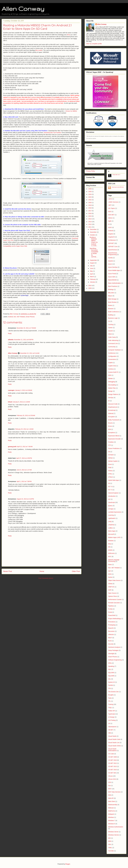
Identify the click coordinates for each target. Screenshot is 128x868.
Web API (111, 798)
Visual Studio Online (114, 746)
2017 (90, 211)
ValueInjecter (112, 727)
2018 (90, 208)
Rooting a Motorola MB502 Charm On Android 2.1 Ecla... (94, 242)
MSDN (110, 550)
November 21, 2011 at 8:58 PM (24, 340)
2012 (90, 224)
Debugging (112, 382)
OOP (110, 590)
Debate (110, 378)
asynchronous (113, 250)
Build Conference (114, 312)
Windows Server (113, 832)
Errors (110, 426)
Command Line (113, 343)
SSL (109, 679)
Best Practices (113, 286)
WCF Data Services (114, 792)
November (93, 232)
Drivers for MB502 (71, 111)
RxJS (110, 641)
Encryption (111, 417)
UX (109, 723)
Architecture (112, 240)
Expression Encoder (114, 439)
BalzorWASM (112, 280)
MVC (110, 557)
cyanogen (11, 390)
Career (110, 328)
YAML (110, 848)
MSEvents (111, 553)
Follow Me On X (116, 175)
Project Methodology (115, 619)
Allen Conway (23, 9)
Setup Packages (113, 650)
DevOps (111, 398)
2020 (90, 203)
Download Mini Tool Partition (52, 133)
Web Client (112, 801)
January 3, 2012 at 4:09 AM (24, 390)
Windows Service (114, 835)
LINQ (110, 522)
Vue (109, 786)
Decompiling (112, 385)
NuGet (110, 577)
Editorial (111, 413)
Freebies (111, 442)
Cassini (110, 331)
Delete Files (112, 388)
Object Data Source (114, 580)
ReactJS (111, 628)
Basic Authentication (114, 283)
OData (110, 584)
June (92, 268)
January (93, 282)
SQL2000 (111, 673)
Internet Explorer (113, 493)
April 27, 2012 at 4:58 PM (24, 458)
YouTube (111, 851)
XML (110, 844)
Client (110, 334)
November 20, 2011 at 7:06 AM (26, 328)
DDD (110, 375)
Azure (110, 264)
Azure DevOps (113, 267)
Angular (111, 234)
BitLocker (111, 293)
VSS (110, 782)
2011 (90, 227)
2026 (90, 189)
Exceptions (112, 433)
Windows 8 (112, 824)
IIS (109, 483)
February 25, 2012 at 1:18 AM (24, 429)
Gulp (110, 467)
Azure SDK (112, 277)
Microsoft (111, 534)
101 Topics (112, 208)
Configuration (112, 356)
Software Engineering (115, 660)
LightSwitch (112, 518)
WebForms (112, 811)
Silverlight (111, 654)
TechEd (111, 685)
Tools (110, 698)
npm (110, 571)
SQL (110, 669)
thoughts (111, 695)
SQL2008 (111, 676)
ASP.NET (111, 243)
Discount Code (113, 404)
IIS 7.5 (110, 490)
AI (109, 224)
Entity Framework (114, 420)
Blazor (110, 296)
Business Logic (113, 318)
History (110, 471)
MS (109, 547)
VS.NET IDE (112, 773)
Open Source (112, 593)
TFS (109, 688)
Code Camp (112, 337)
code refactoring (113, 340)
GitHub (110, 458)
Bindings (111, 289)
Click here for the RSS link (118, 187)
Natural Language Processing (114, 561)
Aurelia (110, 258)
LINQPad (111, 525)
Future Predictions (114, 448)
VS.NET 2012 (112, 763)
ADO (110, 212)
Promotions (112, 622)
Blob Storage (112, 299)
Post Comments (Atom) (46, 578)
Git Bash (111, 455)
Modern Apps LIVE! (114, 537)
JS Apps (111, 509)
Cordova (111, 369)
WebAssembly (113, 805)
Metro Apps (112, 531)
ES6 (109, 429)
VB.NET (111, 730)
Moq (110, 544)
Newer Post (8, 571)
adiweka (11, 340)
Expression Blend (114, 436)
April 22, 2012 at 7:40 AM (25, 447)
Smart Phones (30, 317)
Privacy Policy (91, 171)
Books (110, 305)
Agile (110, 221)
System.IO (111, 682)
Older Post (76, 571)
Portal (110, 612)
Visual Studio (112, 736)
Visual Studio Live (114, 743)
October (93, 235)
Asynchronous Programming (113, 254)
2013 (90, 222)
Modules (111, 541)
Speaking (111, 666)
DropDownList (113, 407)
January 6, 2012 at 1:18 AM (21, 402)
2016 (90, 213)
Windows (111, 817)
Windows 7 (112, 821)
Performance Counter (115, 599)
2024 (90, 194)
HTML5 (110, 477)
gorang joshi (12, 447)
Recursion (111, 631)
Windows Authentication (116, 827)
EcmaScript (112, 410)
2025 (90, 192)
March (92, 277)
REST (110, 638)
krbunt (10, 402)
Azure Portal (112, 274)
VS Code (111, 754)
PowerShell (112, 615)
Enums (110, 423)
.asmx (110, 199)
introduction (112, 496)
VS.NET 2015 (112, 770)
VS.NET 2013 (112, 766)
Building (111, 315)
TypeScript (111, 714)
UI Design (111, 717)
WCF (110, 789)
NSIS (110, 574)
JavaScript (111, 502)
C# (109, 321)
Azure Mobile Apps (114, 270)
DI (109, 401)
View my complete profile (94, 44)
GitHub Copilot (113, 461)
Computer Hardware (114, 350)
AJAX (110, 227)
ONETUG (111, 587)
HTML (110, 474)
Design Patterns (113, 394)
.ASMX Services (113, 202)
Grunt (110, 464)
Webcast (111, 808)
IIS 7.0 (110, 487)
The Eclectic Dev (113, 692)
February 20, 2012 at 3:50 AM (26, 415)
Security (111, 644)
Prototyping (112, 625)
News (110, 565)
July (91, 266)
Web (110, 795)
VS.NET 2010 (112, 760)
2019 (90, 205)
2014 (90, 219)
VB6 (109, 733)
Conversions (112, 359)
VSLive (110, 776)
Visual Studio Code (114, 739)
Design (110, 391)
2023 (90, 197)
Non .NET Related (19, 317)
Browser (111, 309)
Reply (10, 333)
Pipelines (111, 606)
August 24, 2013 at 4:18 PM (25, 499)
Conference (112, 353)
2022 (90, 200)
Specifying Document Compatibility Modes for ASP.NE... (94, 253)
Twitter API (112, 711)
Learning (111, 515)
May (91, 271)
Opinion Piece (113, 596)
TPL (109, 701)
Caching (111, 324)
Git (109, 452)
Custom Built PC (113, 372)
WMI (110, 841)
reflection (111, 634)
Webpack (111, 814)
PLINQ (110, 609)
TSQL (110, 708)
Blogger (68, 864)
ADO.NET (111, 215)
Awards (110, 261)
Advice (110, 218)
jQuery (110, 506)
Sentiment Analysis (114, 647)
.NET (110, 205)
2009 (90, 288)
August (92, 263)
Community (112, 347)
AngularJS (111, 237)
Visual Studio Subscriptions (112, 750)
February (93, 279)
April (92, 274)
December (93, 229)
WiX (109, 838)
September (94, 260)
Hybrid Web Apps (114, 480)
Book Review (112, 302)
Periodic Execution (114, 603)
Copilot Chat (112, 366)
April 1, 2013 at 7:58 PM (24, 481)
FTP (109, 445)
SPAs (110, 663)
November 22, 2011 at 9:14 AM (30, 353)
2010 (90, 286)
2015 (90, 216)
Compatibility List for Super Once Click (15, 246)
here (69, 35)
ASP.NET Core (113, 247)
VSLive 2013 (112, 779)
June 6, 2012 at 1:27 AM (24, 470)
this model (39, 50)
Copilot (110, 363)
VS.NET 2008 (112, 757)
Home (42, 571)
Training (111, 704)
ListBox (110, 528)
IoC (109, 499)
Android (10, 317)
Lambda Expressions (115, 512)
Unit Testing (112, 720)
